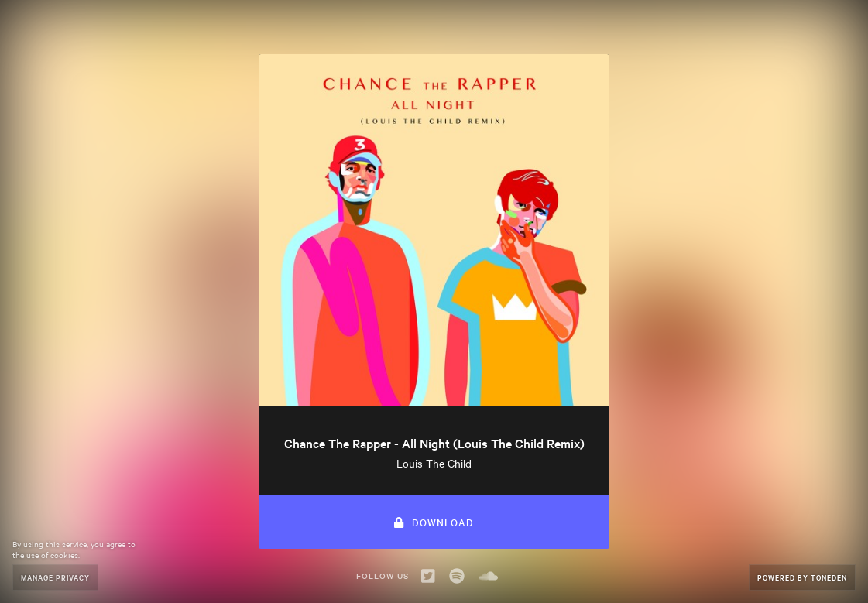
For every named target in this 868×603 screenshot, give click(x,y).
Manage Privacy (55, 577)
